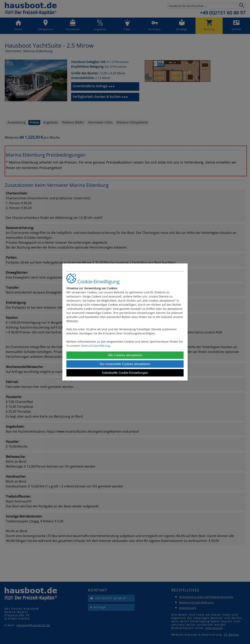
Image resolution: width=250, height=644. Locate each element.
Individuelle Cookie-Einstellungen (125, 373)
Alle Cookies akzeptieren (125, 355)
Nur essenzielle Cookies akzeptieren (125, 364)
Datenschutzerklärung (95, 346)
